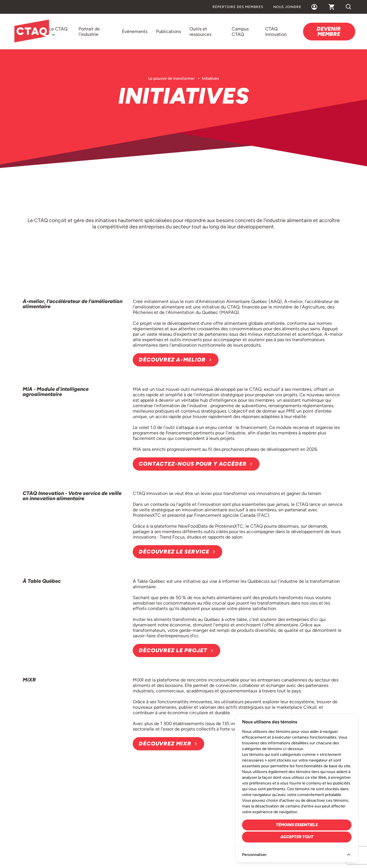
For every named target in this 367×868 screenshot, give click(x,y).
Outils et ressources (200, 32)
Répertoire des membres (238, 7)
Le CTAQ (58, 29)
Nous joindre (287, 7)
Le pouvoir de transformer (171, 78)
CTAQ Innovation (276, 32)
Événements (135, 31)
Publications (168, 31)
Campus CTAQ (240, 32)
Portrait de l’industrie (89, 32)
